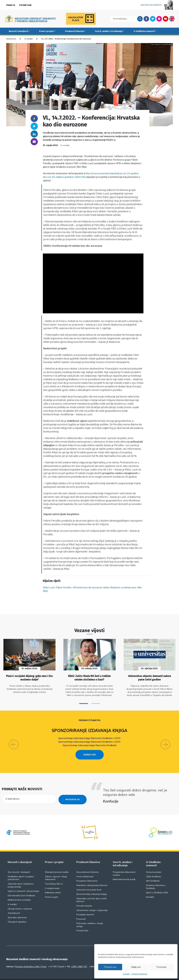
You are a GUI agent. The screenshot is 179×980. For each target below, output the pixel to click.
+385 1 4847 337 (79, 959)
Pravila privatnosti (139, 974)
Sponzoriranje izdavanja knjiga (90, 729)
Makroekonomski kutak (124, 872)
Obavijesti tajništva (17, 914)
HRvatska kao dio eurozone (87, 587)
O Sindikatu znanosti (144, 31)
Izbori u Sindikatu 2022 (157, 885)
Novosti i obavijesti (18, 31)
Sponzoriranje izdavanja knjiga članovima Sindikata (90, 743)
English (172, 19)
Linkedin (34, 134)
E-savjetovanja (52, 881)
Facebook (146, 19)
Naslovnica (11, 39)
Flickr (159, 19)
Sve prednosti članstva (87, 865)
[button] (84, 702)
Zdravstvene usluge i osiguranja (92, 903)
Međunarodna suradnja (19, 892)
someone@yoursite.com (34, 142)
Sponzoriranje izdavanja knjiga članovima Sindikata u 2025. (90, 736)
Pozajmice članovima (87, 873)
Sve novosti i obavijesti (19, 865)
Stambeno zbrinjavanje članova (92, 878)
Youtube (166, 19)
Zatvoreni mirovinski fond (89, 882)
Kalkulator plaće (53, 885)
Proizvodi (81, 912)
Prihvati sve (110, 967)
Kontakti (150, 890)
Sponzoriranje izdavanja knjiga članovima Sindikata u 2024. (90, 740)
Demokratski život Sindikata (21, 888)
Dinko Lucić (49, 587)
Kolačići (127, 974)
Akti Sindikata (153, 873)
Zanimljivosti (14, 906)
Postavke (162, 967)
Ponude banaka (84, 898)
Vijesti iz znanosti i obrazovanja (23, 884)
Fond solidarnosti (85, 869)
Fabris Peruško (64, 587)
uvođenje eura (128, 587)
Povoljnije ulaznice (85, 907)
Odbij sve (136, 967)
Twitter (153, 19)
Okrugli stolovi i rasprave (20, 901)
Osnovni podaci (154, 865)
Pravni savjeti (51, 890)
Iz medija (29, 39)
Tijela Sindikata (153, 869)
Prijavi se (11, 5)
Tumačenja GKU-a (54, 876)
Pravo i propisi (46, 31)
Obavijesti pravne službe (57, 865)
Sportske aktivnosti (17, 910)
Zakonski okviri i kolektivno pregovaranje (21, 878)
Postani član (25, 5)
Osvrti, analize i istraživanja (109, 31)
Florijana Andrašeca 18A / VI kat (31, 959)
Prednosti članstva (74, 31)
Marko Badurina (111, 587)
